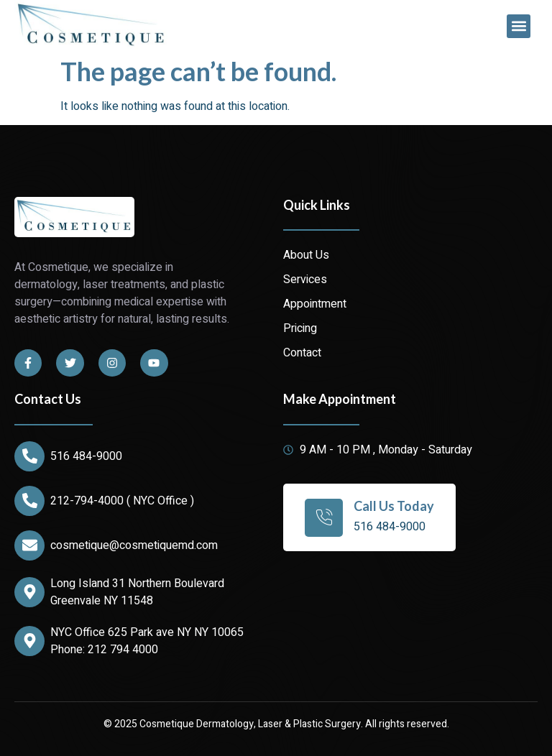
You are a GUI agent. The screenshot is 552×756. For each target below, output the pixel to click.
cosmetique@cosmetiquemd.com (134, 545)
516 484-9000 (86, 456)
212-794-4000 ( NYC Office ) (122, 501)
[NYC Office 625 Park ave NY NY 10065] (29, 641)
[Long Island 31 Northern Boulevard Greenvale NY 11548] (29, 592)
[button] (519, 26)
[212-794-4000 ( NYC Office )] (29, 501)
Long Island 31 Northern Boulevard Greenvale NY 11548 (137, 592)
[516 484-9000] (29, 456)
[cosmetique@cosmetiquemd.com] (29, 545)
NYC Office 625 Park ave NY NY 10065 (147, 632)
